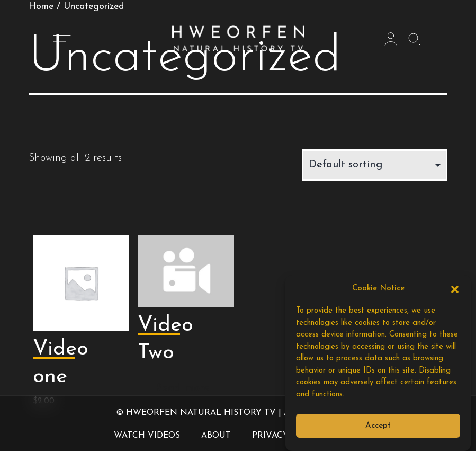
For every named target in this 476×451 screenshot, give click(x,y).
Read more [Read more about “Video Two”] (182, 388)
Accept (378, 426)
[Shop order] (375, 165)
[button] (455, 289)
